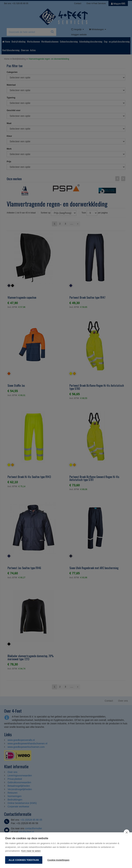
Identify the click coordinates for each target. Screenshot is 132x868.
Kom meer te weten (31, 851)
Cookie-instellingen (58, 860)
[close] (127, 832)
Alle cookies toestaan (24, 860)
